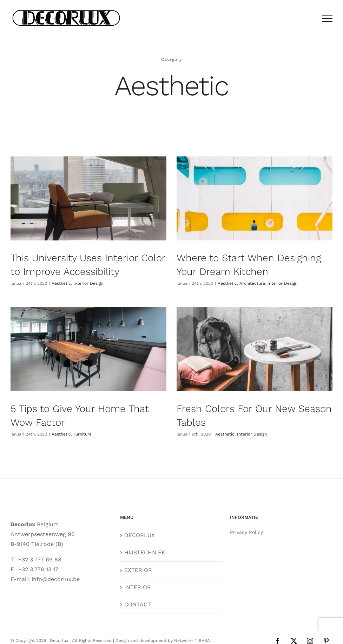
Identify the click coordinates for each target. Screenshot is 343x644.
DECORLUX (140, 522)
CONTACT (138, 591)
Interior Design (88, 283)
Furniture (104, 420)
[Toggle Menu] (327, 19)
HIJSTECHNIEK (145, 539)
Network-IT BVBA (192, 627)
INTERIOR (138, 574)
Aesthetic (61, 283)
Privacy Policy (246, 519)
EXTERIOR (138, 557)
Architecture (247, 283)
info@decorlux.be (56, 566)
